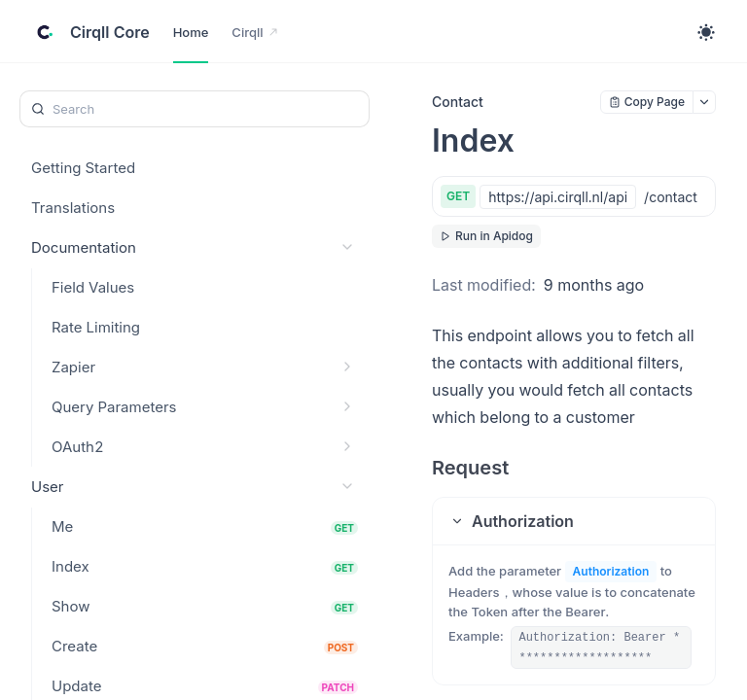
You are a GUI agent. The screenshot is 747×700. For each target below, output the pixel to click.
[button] (574, 521)
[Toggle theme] (706, 32)
